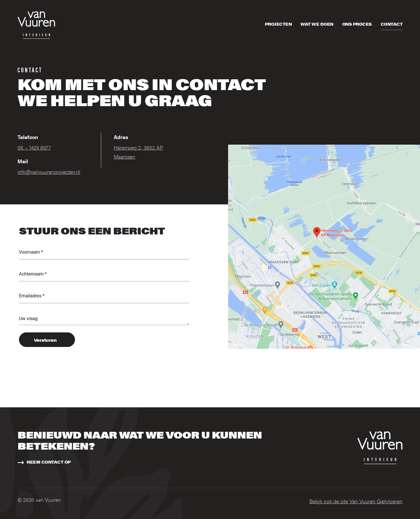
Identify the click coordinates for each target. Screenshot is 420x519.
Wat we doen (317, 24)
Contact (392, 24)
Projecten (278, 24)
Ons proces (357, 24)
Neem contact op (49, 462)
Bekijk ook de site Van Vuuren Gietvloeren (356, 501)
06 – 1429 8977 (34, 147)
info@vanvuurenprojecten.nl (49, 172)
